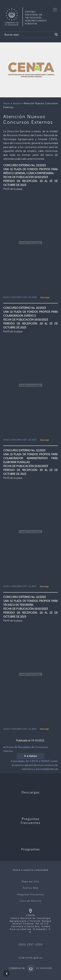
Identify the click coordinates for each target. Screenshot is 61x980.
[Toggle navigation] (55, 10)
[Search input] (29, 35)
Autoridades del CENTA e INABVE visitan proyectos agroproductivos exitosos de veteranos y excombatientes (34, 765)
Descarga (45, 297)
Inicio (7, 103)
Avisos (17, 103)
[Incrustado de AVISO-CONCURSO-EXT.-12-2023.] (30, 674)
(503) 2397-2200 (31, 945)
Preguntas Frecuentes (31, 895)
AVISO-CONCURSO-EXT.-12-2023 (20, 729)
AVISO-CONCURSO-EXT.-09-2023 (20, 297)
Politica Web (31, 888)
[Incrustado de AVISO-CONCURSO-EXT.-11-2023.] (30, 532)
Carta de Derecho (30, 901)
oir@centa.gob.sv (31, 958)
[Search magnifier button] (56, 35)
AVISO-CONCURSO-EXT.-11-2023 (20, 586)
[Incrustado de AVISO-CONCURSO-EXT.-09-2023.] (30, 243)
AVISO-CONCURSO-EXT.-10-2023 (20, 440)
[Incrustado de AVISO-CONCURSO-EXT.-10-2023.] (30, 385)
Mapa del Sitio (30, 882)
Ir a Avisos (31, 756)
